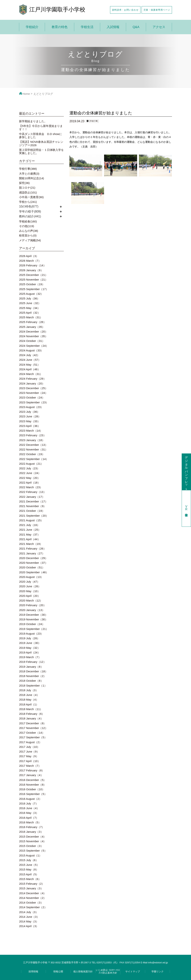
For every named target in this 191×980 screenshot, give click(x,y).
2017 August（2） (30, 742)
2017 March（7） (30, 766)
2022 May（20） (30, 478)
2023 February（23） (32, 435)
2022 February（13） (32, 492)
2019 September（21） (34, 629)
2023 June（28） (30, 416)
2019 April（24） (30, 652)
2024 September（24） (34, 346)
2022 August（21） (31, 464)
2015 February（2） (32, 884)
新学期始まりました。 (33, 121)
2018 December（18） (33, 671)
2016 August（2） (30, 799)
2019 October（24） (32, 624)
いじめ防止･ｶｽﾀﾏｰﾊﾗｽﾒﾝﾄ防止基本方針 (108, 971)
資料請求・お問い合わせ (125, 10)
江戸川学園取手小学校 (57, 9)
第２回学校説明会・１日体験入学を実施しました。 (41, 151)
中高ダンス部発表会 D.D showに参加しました (40, 136)
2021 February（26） (32, 549)
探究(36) (24, 183)
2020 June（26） (30, 586)
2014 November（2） (33, 898)
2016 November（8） (33, 785)
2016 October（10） (32, 789)
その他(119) (26, 226)
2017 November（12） (33, 728)
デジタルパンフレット (186, 472)
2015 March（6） (30, 879)
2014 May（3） (29, 921)
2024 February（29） (32, 379)
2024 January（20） (32, 383)
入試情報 (113, 27)
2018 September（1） (33, 686)
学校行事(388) (28, 169)
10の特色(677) (29, 206)
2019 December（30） (33, 615)
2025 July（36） (29, 298)
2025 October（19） (32, 284)
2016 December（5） (33, 780)
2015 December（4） (33, 837)
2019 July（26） (29, 638)
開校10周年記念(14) (31, 178)
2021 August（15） (31, 520)
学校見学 (186, 508)
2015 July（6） (29, 860)
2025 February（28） (32, 322)
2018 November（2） (33, 676)
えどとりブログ (43, 94)
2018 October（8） (31, 681)
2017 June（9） (29, 751)
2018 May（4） (29, 700)
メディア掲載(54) (30, 240)
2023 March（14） (31, 431)
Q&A (136, 27)
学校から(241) (28, 202)
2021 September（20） (34, 516)
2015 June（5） (29, 865)
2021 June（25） (30, 530)
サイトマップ (133, 971)
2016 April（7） (29, 818)
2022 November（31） (33, 449)
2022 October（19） (32, 454)
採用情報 (33, 971)
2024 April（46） (30, 369)
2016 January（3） (31, 832)
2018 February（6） (32, 714)
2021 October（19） (32, 511)
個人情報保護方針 (83, 971)
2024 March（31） (31, 374)
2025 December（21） (33, 275)
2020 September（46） (34, 572)
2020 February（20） (32, 605)
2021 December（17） (33, 501)
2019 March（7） (30, 657)
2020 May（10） (30, 591)
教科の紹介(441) (30, 216)
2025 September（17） (34, 289)
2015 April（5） (29, 874)
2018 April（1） (29, 704)
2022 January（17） (32, 497)
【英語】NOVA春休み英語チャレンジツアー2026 (41, 143)
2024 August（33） (31, 350)
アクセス (159, 27)
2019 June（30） (30, 643)
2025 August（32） (31, 294)
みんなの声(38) (29, 231)
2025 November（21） (33, 280)
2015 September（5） (33, 851)
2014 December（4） (33, 893)
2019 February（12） (32, 662)
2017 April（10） (30, 761)
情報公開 (58, 971)
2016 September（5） (33, 794)
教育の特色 (60, 27)
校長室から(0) (28, 235)
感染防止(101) (28, 192)
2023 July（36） (29, 412)
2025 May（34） (30, 308)
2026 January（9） (31, 270)
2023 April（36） (30, 426)
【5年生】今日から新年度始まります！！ (41, 127)
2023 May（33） (30, 421)
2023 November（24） (33, 393)
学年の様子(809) (30, 211)
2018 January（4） (31, 718)
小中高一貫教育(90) (31, 197)
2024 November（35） (33, 336)
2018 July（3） (29, 690)
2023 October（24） (32, 397)
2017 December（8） (33, 723)
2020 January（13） (32, 610)
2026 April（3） (29, 256)
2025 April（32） (30, 313)
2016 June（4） (29, 808)
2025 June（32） (30, 303)
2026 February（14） (32, 265)
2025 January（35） (32, 327)
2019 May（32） (30, 648)
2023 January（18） (32, 440)
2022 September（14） (34, 459)
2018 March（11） (31, 709)
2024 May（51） (30, 365)
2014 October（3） (31, 903)
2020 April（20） (30, 596)
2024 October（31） (32, 341)
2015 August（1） (30, 855)
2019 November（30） (33, 619)
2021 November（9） (33, 506)
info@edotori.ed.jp (158, 963)
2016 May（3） (29, 813)
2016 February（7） (32, 827)
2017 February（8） (32, 770)
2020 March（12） (31, 600)
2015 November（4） (33, 841)
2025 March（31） (31, 317)
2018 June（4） (29, 695)
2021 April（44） (30, 539)
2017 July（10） (29, 747)
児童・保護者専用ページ (157, 10)
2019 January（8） (31, 667)
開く (61, 206)
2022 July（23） (29, 468)
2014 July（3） (29, 912)
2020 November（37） (33, 563)
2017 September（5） (33, 737)
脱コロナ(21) (27, 188)
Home (24, 94)
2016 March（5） (30, 822)
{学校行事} (94, 121)
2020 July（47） (29, 582)
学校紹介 (32, 27)
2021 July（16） (29, 525)
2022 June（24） (30, 473)
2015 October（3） (31, 846)
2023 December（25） (33, 388)
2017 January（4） (31, 775)
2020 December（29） (33, 558)
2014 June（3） (29, 917)
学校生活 (87, 27)
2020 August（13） (31, 577)
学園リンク (158, 971)
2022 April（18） (30, 483)
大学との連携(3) (29, 174)
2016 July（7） (29, 803)
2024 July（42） (29, 355)
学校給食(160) (28, 221)
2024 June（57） (30, 360)
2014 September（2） (33, 907)
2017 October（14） (32, 733)
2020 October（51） (32, 567)
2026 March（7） (30, 261)
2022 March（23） (31, 487)
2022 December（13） (33, 445)
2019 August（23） (31, 634)
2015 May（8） (29, 869)
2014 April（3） (29, 926)
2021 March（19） (31, 544)
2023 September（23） (34, 402)
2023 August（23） (31, 407)
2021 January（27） (32, 553)
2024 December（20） (33, 331)
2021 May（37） (30, 534)
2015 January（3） (31, 888)
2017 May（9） (29, 756)
